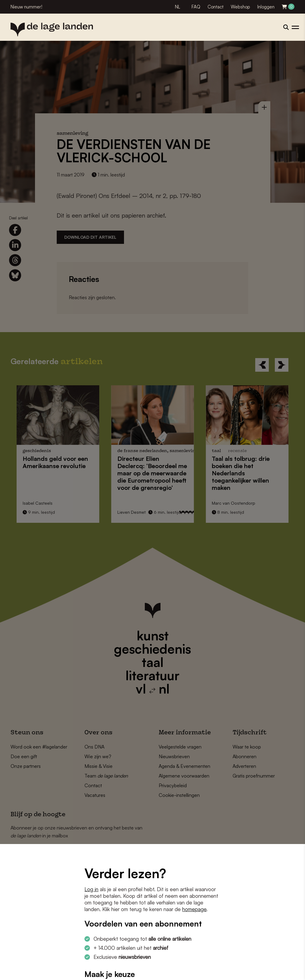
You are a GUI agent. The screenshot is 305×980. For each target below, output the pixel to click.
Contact (216, 7)
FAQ (196, 7)
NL (178, 7)
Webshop (240, 7)
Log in (91, 889)
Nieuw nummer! (26, 7)
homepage (194, 909)
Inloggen (266, 7)
